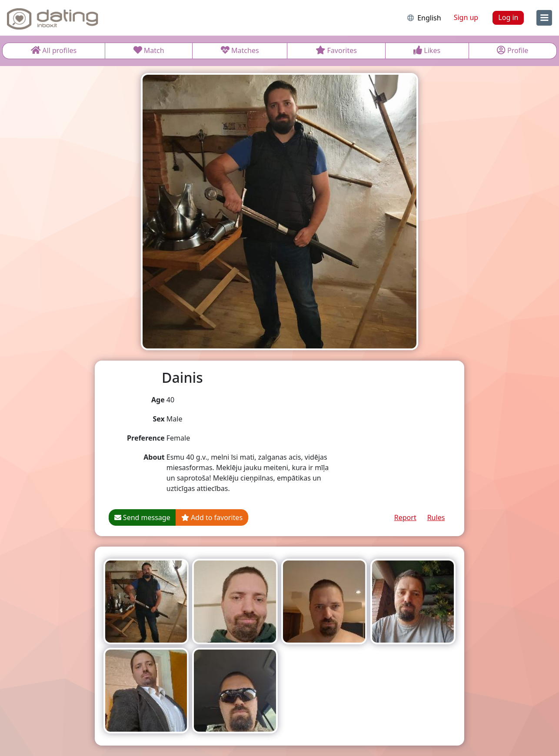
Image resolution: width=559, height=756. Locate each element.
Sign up (466, 17)
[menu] (544, 18)
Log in (508, 17)
